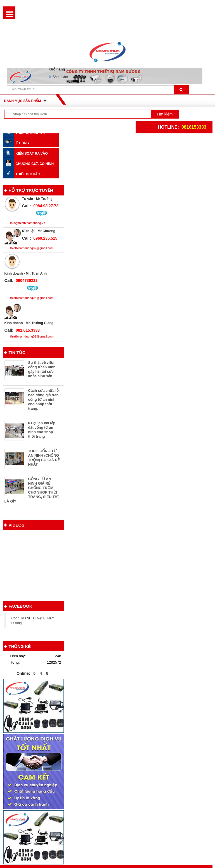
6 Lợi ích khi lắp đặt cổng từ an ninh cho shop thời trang (42, 430)
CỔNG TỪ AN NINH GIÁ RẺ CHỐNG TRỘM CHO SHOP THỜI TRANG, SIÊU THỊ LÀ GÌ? (32, 490)
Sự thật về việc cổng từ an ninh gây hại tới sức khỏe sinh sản (42, 369)
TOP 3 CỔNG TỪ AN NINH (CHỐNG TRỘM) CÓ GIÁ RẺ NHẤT (44, 458)
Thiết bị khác (28, 174)
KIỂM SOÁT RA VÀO (32, 153)
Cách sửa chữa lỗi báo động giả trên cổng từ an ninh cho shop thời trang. (44, 399)
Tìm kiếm (165, 114)
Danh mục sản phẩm (23, 101)
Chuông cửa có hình (35, 164)
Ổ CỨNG (22, 143)
